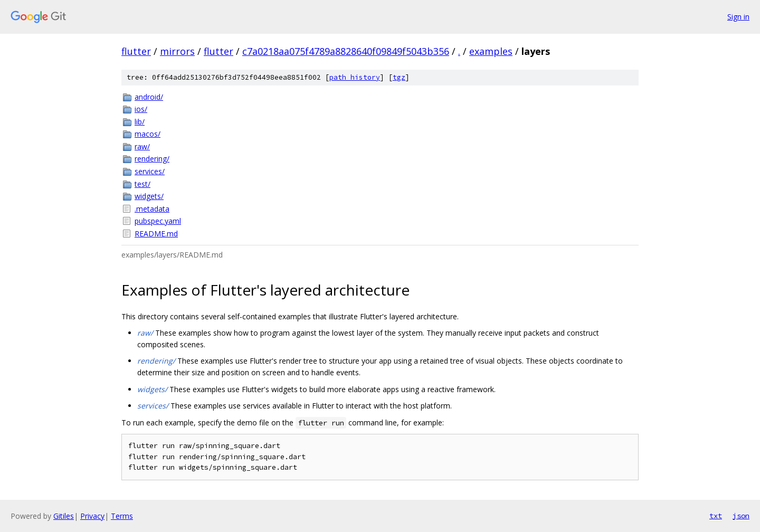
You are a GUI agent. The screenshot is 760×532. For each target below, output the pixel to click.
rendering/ (152, 159)
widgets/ (149, 196)
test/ (142, 184)
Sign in (738, 17)
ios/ (141, 109)
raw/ (142, 146)
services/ (150, 171)
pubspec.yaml (158, 221)
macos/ (148, 134)
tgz (399, 77)
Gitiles (64, 516)
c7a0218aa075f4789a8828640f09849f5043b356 (346, 51)
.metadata (152, 209)
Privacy (92, 516)
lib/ (140, 122)
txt (716, 516)
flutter (136, 51)
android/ (149, 97)
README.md (156, 234)
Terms (122, 516)
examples (491, 51)
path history (355, 77)
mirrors (177, 51)
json (741, 516)
